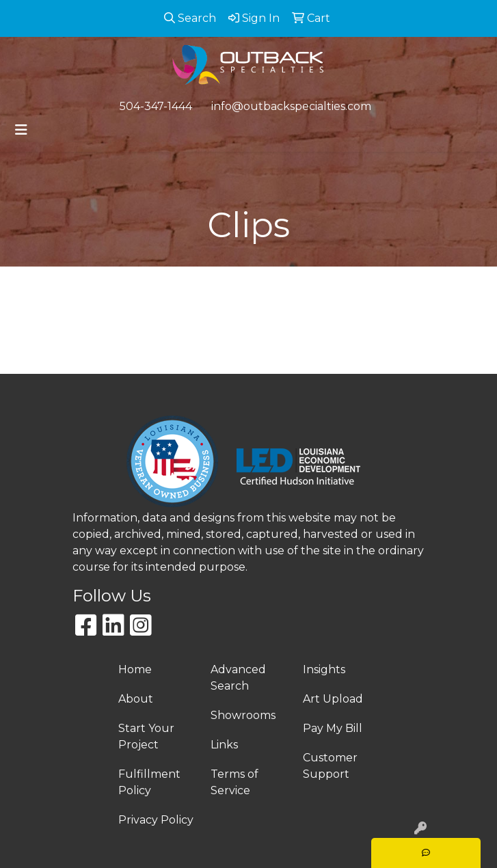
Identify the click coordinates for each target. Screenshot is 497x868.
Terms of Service (234, 782)
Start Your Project (146, 736)
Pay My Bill (333, 728)
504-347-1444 (156, 106)
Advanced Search (238, 678)
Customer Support (330, 766)
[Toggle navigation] (21, 130)
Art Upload (333, 699)
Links (224, 745)
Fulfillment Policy (149, 782)
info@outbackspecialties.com (291, 106)
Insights (324, 669)
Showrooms (243, 715)
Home (135, 669)
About (136, 699)
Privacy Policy (156, 820)
